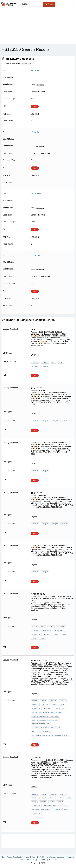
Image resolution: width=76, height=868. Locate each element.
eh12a (34, 638)
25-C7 (53, 362)
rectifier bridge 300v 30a (41, 724)
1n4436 (56, 634)
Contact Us (42, 860)
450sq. (43, 627)
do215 (52, 802)
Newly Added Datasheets (12, 857)
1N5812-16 (53, 701)
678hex (51, 627)
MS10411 (60, 802)
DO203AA (35, 701)
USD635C (47, 634)
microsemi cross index (52, 806)
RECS (61, 362)
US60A (64, 634)
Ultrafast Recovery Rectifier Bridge (45, 716)
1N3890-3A (35, 705)
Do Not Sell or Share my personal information (55, 857)
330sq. (62, 705)
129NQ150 (52, 342)
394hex (34, 627)
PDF (35, 107)
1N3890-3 (63, 701)
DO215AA (57, 809)
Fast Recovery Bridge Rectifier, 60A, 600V (46, 712)
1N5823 (66, 809)
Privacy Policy (29, 857)
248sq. (54, 705)
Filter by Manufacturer (13, 63)
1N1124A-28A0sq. (48, 798)
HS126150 (35, 362)
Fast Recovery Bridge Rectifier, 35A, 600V (46, 728)
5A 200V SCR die (60, 631)
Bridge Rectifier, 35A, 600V (41, 732)
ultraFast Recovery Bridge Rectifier (45, 720)
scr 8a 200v (61, 627)
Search (49, 4)
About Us (52, 860)
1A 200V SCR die (59, 709)
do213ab (35, 631)
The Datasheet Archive (9, 4)
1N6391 (44, 701)
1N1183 (42, 638)
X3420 (66, 806)
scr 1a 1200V (36, 813)
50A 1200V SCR (46, 631)
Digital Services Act (28, 860)
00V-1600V (45, 705)
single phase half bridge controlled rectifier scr (50, 735)
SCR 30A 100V (36, 634)
